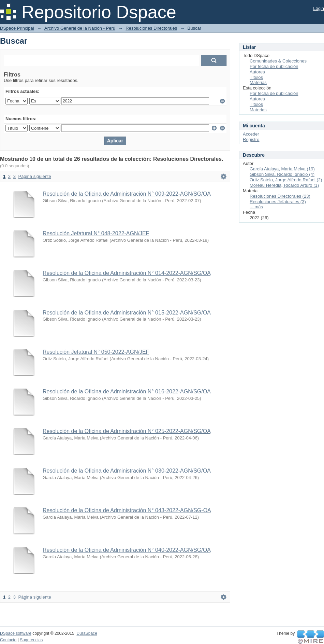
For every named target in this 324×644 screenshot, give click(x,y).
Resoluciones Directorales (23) (280, 196)
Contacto (8, 640)
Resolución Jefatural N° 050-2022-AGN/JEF (96, 352)
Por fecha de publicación (274, 66)
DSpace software (16, 633)
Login (319, 8)
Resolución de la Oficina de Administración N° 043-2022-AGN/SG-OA (127, 510)
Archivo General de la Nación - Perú (80, 28)
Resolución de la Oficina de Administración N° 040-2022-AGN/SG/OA (127, 550)
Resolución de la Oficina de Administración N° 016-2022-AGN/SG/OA (127, 391)
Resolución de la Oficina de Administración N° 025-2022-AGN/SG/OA (127, 431)
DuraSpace (87, 633)
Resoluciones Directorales (151, 28)
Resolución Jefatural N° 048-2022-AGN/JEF (96, 233)
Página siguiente (35, 176)
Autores (257, 72)
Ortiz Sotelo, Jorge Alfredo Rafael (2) (286, 180)
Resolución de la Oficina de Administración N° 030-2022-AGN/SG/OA (127, 471)
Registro (251, 139)
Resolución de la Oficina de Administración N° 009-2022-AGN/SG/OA (127, 194)
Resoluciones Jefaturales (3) (278, 202)
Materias (258, 82)
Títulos (256, 77)
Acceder (251, 134)
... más (256, 207)
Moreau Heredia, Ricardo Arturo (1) (284, 185)
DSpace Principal (17, 28)
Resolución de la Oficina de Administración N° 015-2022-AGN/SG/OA (127, 313)
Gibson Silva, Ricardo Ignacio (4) (282, 174)
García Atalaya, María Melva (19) (282, 169)
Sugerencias (31, 640)
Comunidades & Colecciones (278, 61)
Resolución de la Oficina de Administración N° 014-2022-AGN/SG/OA (127, 273)
